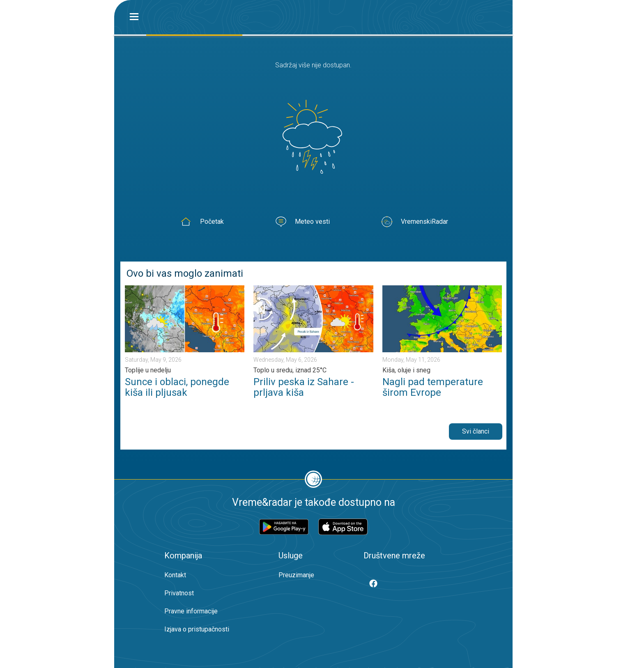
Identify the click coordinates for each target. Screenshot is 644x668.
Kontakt (175, 575)
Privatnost (179, 593)
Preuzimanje (296, 575)
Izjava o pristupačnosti (197, 629)
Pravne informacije (191, 611)
